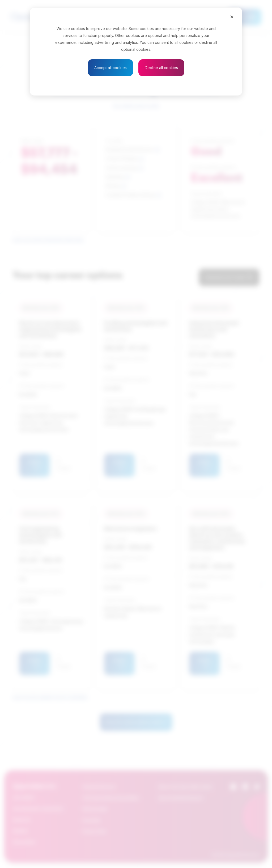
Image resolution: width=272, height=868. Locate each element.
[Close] (232, 16)
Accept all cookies (110, 68)
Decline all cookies (161, 68)
